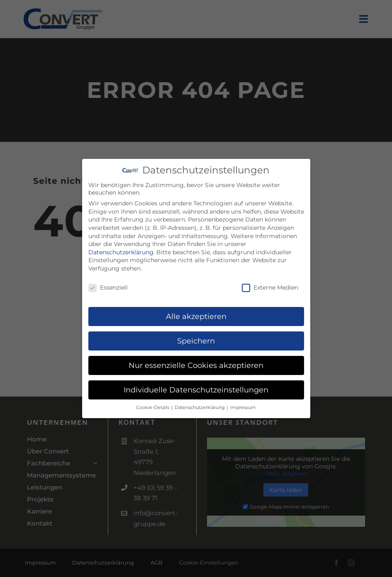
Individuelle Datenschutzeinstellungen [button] (196, 388)
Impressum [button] (243, 405)
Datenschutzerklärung (121, 250)
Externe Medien (270, 285)
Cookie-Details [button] (153, 405)
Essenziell (108, 285)
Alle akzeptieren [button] (196, 315)
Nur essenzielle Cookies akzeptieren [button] (196, 363)
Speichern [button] (196, 339)
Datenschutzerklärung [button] (200, 405)
